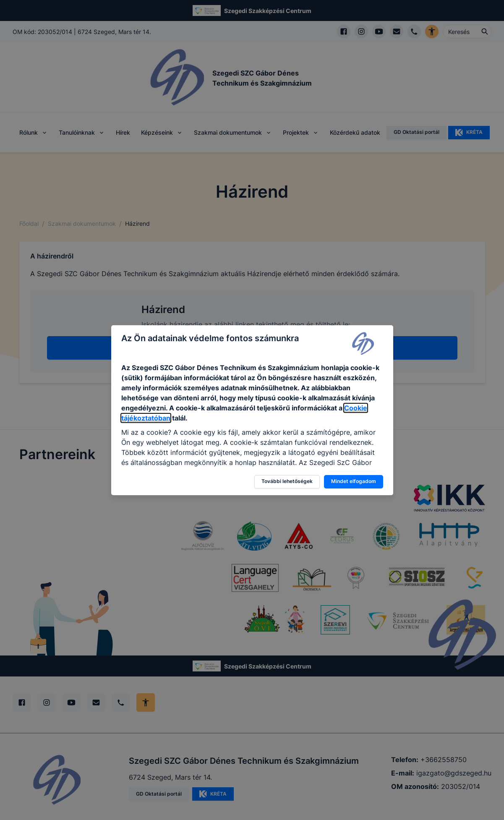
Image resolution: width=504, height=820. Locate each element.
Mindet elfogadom (354, 481)
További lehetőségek (287, 481)
